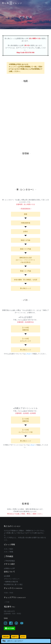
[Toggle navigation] (46, 3)
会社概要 (7, 576)
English (6, 637)
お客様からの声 (9, 568)
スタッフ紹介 (9, 549)
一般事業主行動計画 (11, 582)
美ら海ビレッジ (12, 3)
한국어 (23, 637)
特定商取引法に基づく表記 (13, 584)
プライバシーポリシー (12, 579)
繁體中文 (15, 637)
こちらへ (29, 354)
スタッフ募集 (9, 552)
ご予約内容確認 (9, 561)
